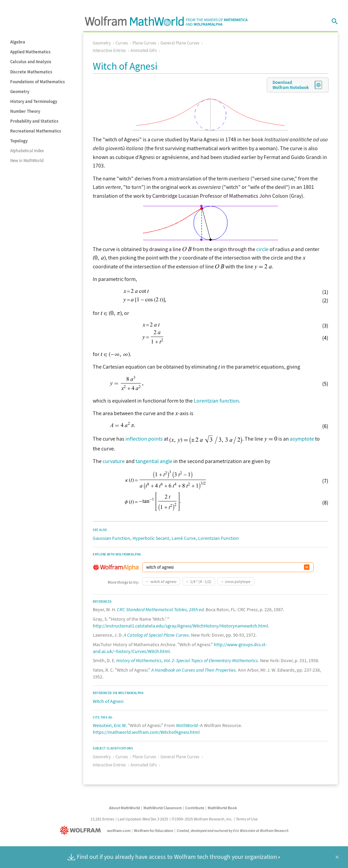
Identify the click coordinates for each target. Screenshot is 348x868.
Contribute (195, 808)
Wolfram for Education (154, 830)
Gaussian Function (111, 538)
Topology (19, 141)
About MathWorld (125, 808)
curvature (114, 461)
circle (262, 249)
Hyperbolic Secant (151, 538)
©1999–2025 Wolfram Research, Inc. (202, 819)
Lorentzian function (216, 401)
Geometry (20, 92)
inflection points (144, 439)
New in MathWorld (27, 161)
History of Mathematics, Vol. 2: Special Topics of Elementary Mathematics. (188, 660)
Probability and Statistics (34, 121)
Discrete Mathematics (31, 72)
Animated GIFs (144, 50)
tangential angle (154, 461)
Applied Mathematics (30, 52)
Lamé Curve (184, 538)
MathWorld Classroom (163, 808)
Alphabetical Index (27, 151)
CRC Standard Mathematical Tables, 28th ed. (161, 609)
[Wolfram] (82, 830)
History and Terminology (34, 101)
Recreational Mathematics (36, 131)
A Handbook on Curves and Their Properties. (194, 670)
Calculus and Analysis (31, 62)
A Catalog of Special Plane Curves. (157, 635)
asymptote (302, 439)
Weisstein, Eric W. (110, 725)
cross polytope (238, 581)
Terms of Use (247, 819)
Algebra (18, 42)
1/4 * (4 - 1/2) (201, 581)
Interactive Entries (109, 50)
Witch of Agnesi (108, 701)
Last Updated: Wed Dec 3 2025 (143, 819)
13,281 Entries (102, 819)
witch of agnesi (163, 581)
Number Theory (25, 111)
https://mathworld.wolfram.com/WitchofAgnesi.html (146, 732)
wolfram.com (119, 830)
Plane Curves (144, 43)
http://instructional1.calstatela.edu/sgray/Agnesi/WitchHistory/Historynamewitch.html (180, 626)
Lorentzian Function (219, 538)
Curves (122, 43)
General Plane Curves (180, 43)
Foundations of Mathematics (38, 82)
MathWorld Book (222, 808)
